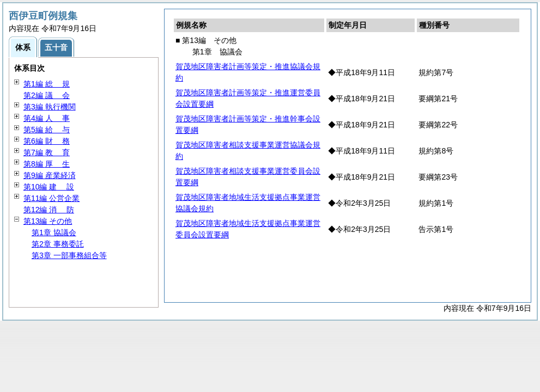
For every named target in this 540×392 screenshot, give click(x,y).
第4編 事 (47, 118)
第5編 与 (47, 130)
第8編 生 (47, 164)
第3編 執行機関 (50, 107)
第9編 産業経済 (50, 175)
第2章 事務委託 (58, 244)
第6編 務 (47, 141)
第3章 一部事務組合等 (69, 255)
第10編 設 (49, 187)
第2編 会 (47, 95)
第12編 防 (49, 210)
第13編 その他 (48, 221)
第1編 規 (47, 84)
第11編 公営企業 (51, 198)
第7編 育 (47, 152)
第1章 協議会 (54, 232)
